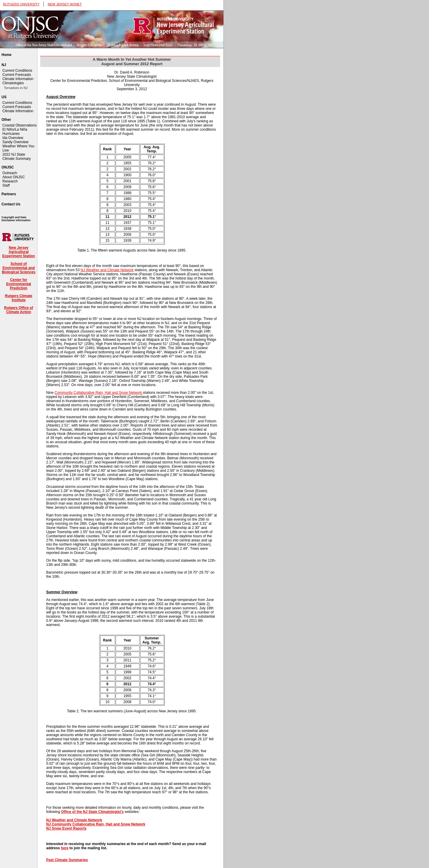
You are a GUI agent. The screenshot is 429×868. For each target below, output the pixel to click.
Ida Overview (13, 138)
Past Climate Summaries (67, 860)
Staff (6, 185)
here (64, 848)
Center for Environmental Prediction (19, 284)
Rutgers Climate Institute (18, 298)
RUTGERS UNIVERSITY (21, 4)
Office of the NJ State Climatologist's (92, 812)
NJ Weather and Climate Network (107, 270)
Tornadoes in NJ (16, 88)
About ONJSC (14, 177)
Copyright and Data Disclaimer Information (16, 219)
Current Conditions (17, 71)
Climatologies (13, 83)
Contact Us (11, 204)
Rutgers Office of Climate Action (19, 310)
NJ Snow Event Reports (66, 828)
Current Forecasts (17, 75)
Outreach (10, 173)
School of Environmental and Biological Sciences (19, 268)
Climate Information (18, 79)
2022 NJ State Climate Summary (17, 157)
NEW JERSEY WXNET (65, 4)
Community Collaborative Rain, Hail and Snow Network (99, 393)
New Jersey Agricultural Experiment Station (19, 252)
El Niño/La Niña (15, 129)
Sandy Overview (15, 142)
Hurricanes (11, 134)
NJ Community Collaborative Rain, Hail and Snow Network (96, 824)
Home (6, 55)
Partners (9, 194)
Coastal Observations (20, 125)
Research (10, 181)
